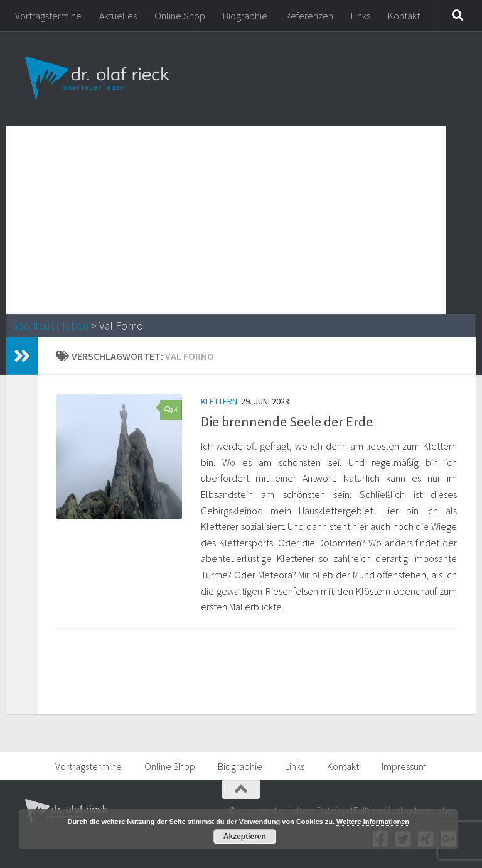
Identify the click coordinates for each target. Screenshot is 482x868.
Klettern (219, 401)
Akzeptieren (245, 837)
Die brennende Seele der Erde (287, 421)
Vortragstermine (48, 16)
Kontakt (404, 16)
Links (361, 16)
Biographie (245, 16)
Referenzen (309, 16)
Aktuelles (118, 16)
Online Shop (180, 16)
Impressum (404, 766)
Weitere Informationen (373, 822)
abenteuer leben (51, 326)
